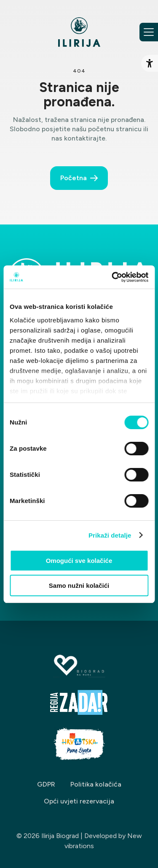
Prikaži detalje (110, 535)
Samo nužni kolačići (79, 585)
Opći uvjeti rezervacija (79, 801)
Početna (74, 178)
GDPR (46, 784)
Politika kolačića (96, 784)
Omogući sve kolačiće (79, 561)
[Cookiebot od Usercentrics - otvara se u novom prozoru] (112, 277)
